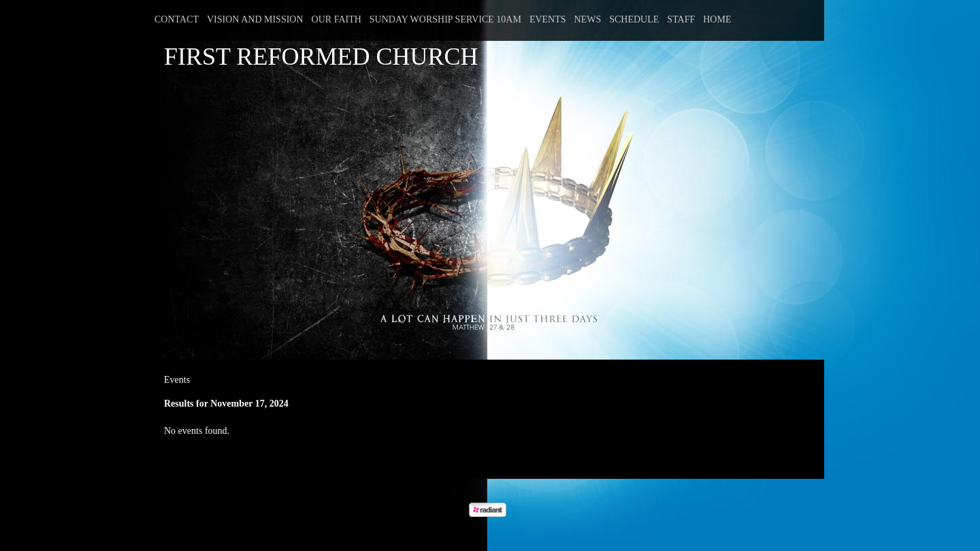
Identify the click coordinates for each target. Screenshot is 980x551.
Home (717, 19)
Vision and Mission (255, 19)
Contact (177, 19)
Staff (681, 19)
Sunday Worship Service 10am (445, 19)
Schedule (634, 19)
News (588, 19)
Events (548, 19)
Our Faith (337, 19)
